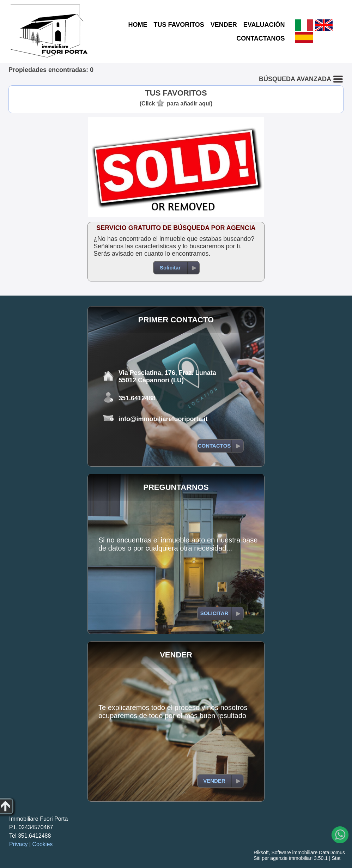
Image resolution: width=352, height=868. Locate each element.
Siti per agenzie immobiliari (283, 858)
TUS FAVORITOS (179, 25)
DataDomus (332, 852)
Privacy (18, 844)
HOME (138, 25)
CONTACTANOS (260, 38)
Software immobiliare (294, 852)
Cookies (43, 844)
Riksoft (261, 852)
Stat (336, 858)
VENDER (224, 25)
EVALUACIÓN (264, 25)
